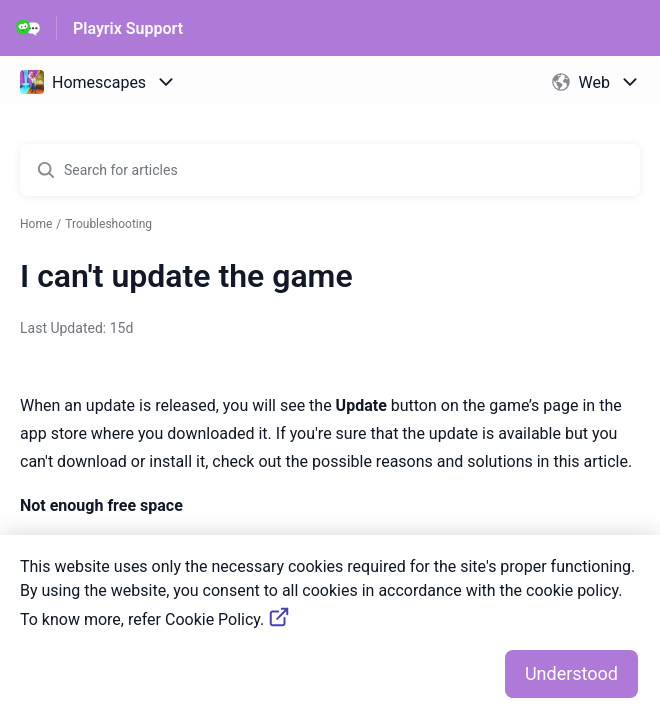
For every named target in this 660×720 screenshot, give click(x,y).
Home (36, 224)
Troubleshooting (108, 224)
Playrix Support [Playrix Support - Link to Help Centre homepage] (128, 28)
